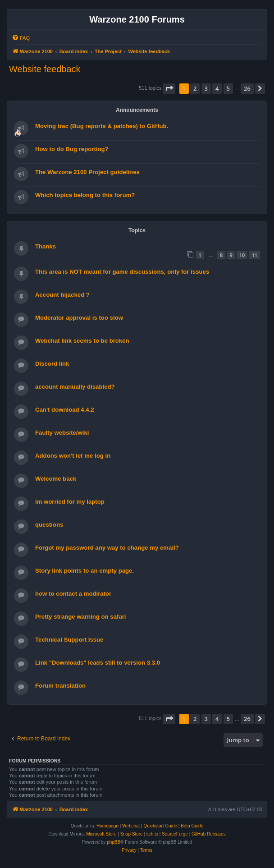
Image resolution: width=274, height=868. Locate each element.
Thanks (46, 246)
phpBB (114, 842)
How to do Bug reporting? (72, 149)
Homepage (107, 826)
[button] (169, 88)
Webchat (131, 826)
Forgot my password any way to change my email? (107, 548)
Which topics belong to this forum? (85, 195)
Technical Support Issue (69, 640)
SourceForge (175, 834)
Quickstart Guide (160, 826)
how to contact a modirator (73, 594)
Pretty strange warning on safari (81, 617)
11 (254, 255)
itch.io (152, 834)
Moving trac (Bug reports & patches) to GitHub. (102, 126)
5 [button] (228, 88)
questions (49, 525)
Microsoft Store (101, 834)
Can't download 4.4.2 (65, 410)
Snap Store (132, 834)
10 (242, 255)
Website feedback (45, 69)
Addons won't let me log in (73, 456)
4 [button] (217, 88)
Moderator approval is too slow (79, 318)
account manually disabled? (75, 387)
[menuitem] (21, 38)
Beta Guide (192, 826)
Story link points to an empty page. (84, 571)
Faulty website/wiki (62, 433)
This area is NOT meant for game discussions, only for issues (122, 272)
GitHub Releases (209, 834)
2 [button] (195, 88)
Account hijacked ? (62, 295)
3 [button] (206, 88)
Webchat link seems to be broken (82, 341)
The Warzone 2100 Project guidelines (87, 172)
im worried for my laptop (70, 502)
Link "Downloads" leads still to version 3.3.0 (98, 663)
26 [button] (247, 88)
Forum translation (60, 686)
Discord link (52, 364)
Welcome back (56, 479)
